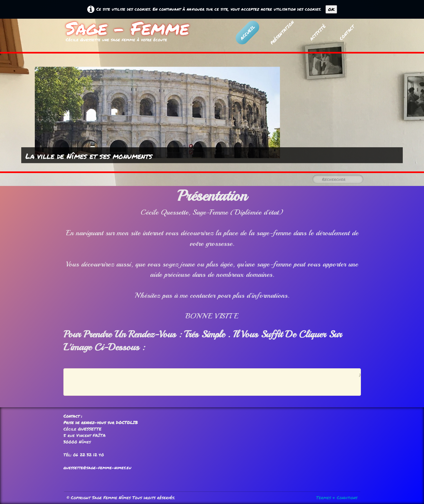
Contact (347, 32)
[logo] (127, 34)
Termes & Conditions (337, 498)
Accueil (247, 32)
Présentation (282, 33)
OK (331, 9)
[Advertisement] (211, 382)
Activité (317, 32)
